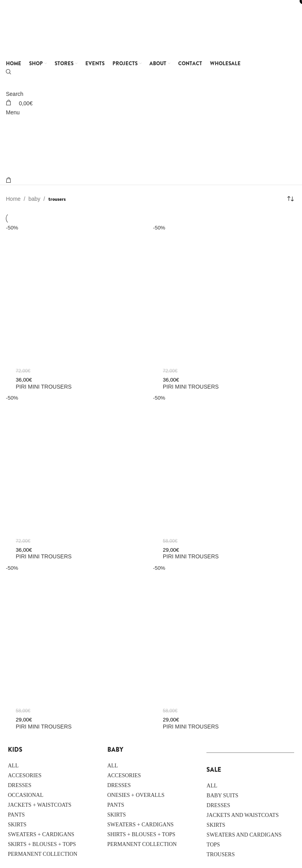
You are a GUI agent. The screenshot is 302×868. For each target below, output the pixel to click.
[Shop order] (290, 199)
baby (34, 199)
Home (13, 199)
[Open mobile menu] (13, 112)
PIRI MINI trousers (191, 387)
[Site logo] (55, 29)
